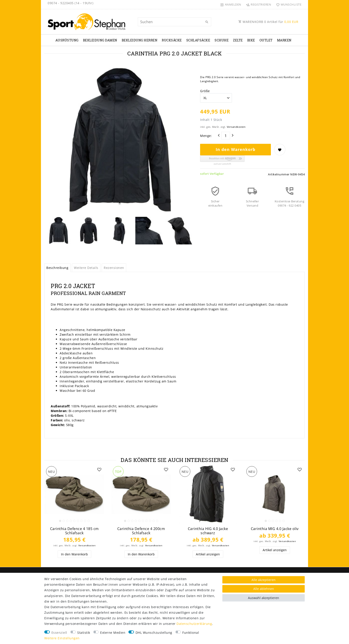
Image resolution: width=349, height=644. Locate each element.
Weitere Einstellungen (62, 638)
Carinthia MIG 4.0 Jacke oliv (275, 529)
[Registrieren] (259, 4)
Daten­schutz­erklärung (194, 624)
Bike (251, 40)
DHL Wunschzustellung (154, 633)
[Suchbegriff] (174, 22)
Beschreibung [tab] (57, 268)
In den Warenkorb (235, 149)
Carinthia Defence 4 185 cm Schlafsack (74, 531)
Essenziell (59, 633)
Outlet (266, 40)
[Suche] (207, 22)
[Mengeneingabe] (226, 136)
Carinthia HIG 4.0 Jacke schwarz (208, 531)
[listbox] (74, 494)
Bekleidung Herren (140, 40)
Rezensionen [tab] (114, 268)
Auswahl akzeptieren (264, 598)
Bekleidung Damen (100, 40)
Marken (284, 40)
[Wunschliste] (288, 4)
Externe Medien (113, 633)
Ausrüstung (67, 40)
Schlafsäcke (198, 40)
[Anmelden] (231, 4)
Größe (205, 91)
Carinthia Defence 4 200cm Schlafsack (141, 531)
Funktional (191, 633)
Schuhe (222, 40)
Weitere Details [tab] (86, 268)
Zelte (238, 40)
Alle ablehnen (264, 589)
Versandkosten (236, 127)
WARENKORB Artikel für (268, 22)
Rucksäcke (172, 40)
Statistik (84, 633)
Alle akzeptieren (264, 580)
